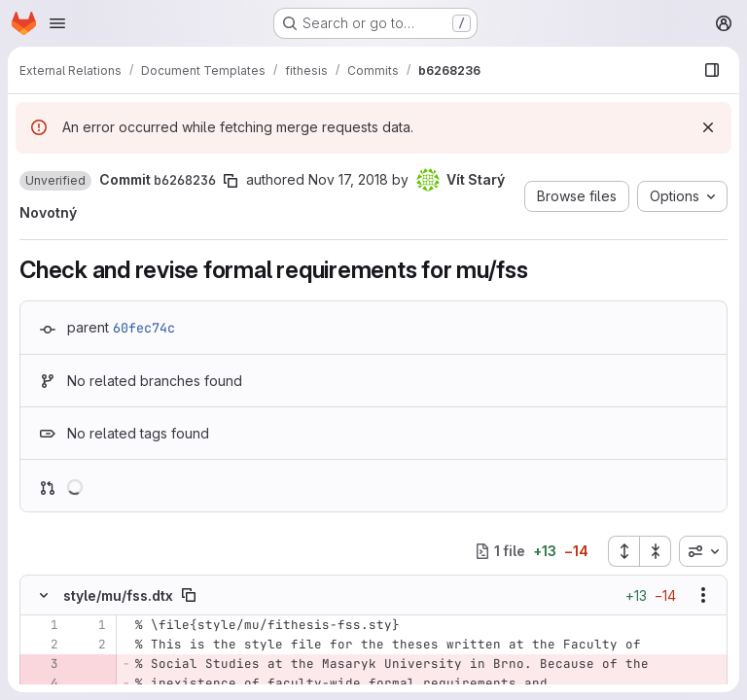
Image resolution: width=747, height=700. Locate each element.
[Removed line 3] (42, 664)
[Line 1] (42, 625)
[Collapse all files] (656, 551)
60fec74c (144, 328)
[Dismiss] (708, 127)
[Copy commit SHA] (231, 181)
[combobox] (703, 551)
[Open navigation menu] (57, 23)
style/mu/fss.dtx (118, 595)
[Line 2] (42, 645)
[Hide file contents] (44, 595)
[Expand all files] (623, 551)
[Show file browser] (712, 70)
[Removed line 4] (42, 683)
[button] (55, 181)
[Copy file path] (189, 595)
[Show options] (703, 595)
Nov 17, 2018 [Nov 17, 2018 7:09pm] (348, 179)
